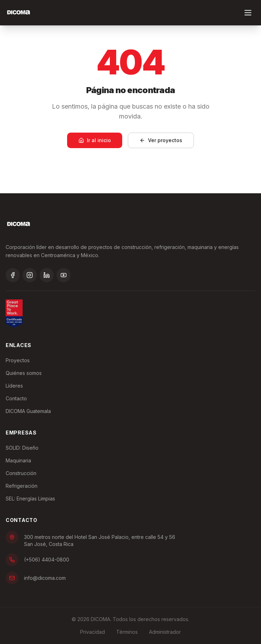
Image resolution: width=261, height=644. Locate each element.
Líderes (14, 386)
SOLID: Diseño (22, 448)
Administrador (165, 632)
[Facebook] (13, 275)
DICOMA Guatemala (28, 411)
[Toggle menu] (248, 13)
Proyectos (18, 360)
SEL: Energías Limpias (30, 499)
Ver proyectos (161, 140)
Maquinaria (18, 460)
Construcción (21, 473)
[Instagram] (30, 275)
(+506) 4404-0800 (37, 560)
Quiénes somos (24, 373)
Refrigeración (22, 486)
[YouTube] (64, 275)
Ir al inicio (95, 140)
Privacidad (93, 632)
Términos (127, 632)
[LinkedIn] (47, 275)
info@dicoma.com (36, 578)
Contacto (16, 398)
